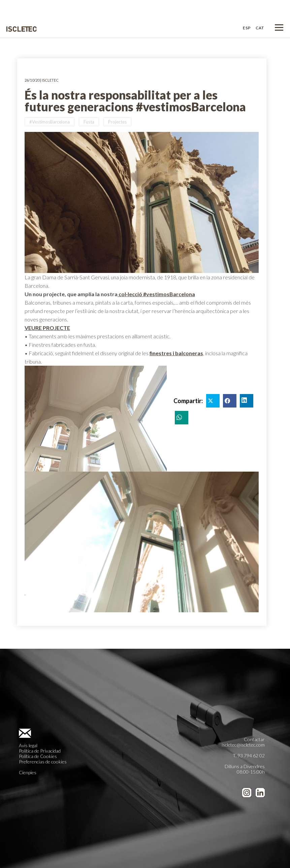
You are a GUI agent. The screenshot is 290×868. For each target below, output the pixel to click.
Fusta (89, 122)
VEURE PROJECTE (47, 328)
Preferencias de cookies (43, 762)
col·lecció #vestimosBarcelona (156, 294)
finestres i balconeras (176, 353)
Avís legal (28, 745)
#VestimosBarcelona (50, 122)
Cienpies (28, 772)
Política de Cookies (38, 756)
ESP (247, 28)
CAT (260, 28)
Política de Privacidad (40, 751)
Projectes (117, 122)
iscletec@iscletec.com (243, 745)
